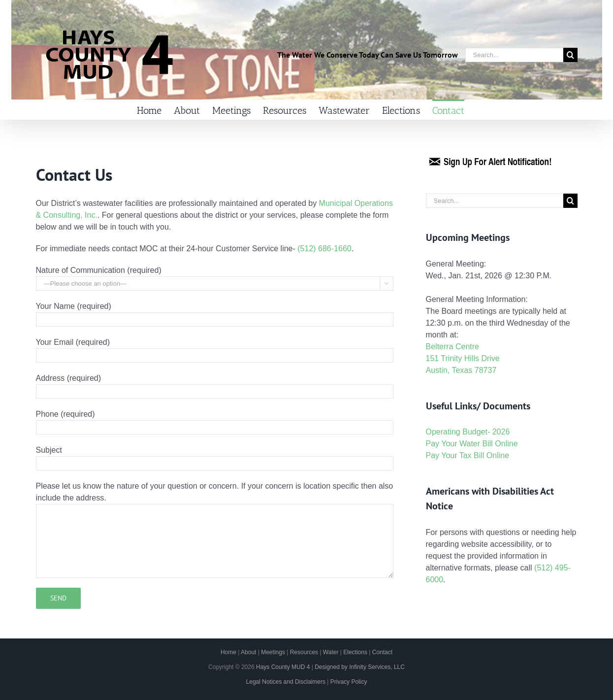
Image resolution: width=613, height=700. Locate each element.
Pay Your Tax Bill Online (468, 455)
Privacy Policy (349, 682)
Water (331, 652)
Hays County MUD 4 (283, 667)
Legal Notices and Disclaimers (286, 682)
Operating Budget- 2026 (468, 432)
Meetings (273, 652)
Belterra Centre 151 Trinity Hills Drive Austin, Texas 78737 (463, 358)
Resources (304, 652)
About (248, 652)
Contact (382, 652)
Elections (355, 652)
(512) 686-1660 (324, 249)
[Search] (570, 55)
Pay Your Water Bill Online (472, 444)
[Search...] (514, 55)
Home (228, 652)
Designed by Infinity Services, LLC (360, 667)
